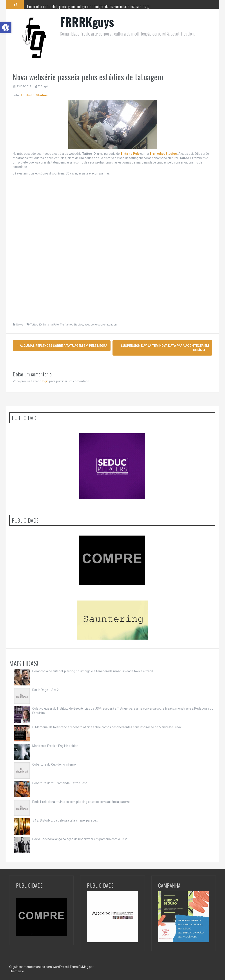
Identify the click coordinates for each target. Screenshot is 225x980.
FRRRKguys (87, 22)
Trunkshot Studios (34, 95)
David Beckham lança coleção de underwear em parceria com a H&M (80, 839)
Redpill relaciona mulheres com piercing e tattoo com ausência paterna (81, 802)
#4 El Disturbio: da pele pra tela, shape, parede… (65, 820)
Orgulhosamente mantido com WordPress (39, 967)
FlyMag (83, 967)
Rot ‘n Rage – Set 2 (45, 690)
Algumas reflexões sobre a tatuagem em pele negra (62, 346)
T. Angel (43, 86)
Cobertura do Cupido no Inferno (54, 764)
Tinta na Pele (51, 325)
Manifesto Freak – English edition (55, 746)
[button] (6, 28)
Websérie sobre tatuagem (101, 325)
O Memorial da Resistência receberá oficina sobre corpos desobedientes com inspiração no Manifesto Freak (107, 727)
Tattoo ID (36, 325)
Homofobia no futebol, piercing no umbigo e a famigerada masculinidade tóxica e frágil (89, 6)
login (45, 381)
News (20, 325)
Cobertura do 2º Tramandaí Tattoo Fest (60, 783)
